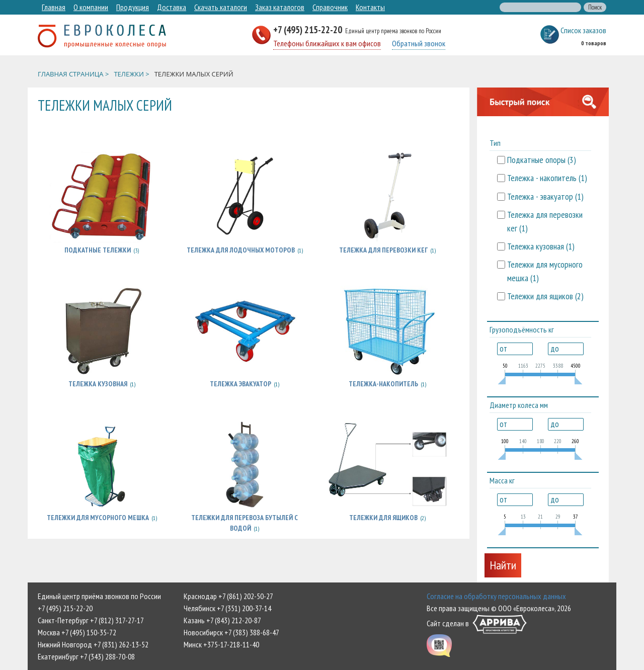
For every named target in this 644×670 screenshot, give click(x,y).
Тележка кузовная (98, 384)
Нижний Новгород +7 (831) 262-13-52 (93, 644)
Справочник (330, 7)
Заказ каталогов (280, 7)
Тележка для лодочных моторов (241, 250)
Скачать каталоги (221, 7)
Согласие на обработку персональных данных (496, 596)
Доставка (172, 7)
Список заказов (583, 30)
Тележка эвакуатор (240, 384)
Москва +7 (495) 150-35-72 (77, 632)
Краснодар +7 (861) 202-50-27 (228, 596)
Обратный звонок (419, 43)
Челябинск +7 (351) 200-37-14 (227, 608)
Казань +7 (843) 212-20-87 (222, 620)
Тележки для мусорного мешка (98, 518)
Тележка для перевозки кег (383, 250)
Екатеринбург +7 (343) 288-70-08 (86, 656)
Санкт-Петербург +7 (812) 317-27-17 (91, 620)
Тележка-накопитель (383, 384)
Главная (54, 7)
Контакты (370, 7)
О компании (91, 7)
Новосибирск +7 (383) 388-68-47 (231, 632)
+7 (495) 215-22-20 (309, 29)
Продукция (133, 7)
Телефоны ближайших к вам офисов (327, 43)
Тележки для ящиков (383, 518)
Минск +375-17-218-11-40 (221, 644)
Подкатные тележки (98, 250)
